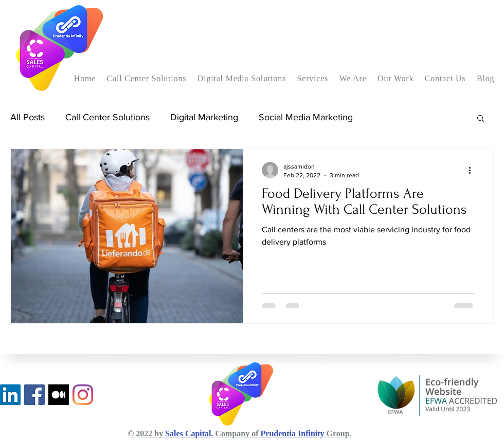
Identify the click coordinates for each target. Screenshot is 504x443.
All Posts (28, 117)
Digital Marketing (204, 117)
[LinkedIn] (10, 395)
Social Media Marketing (306, 117)
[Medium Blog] (59, 395)
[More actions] (473, 170)
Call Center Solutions (107, 117)
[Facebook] (34, 395)
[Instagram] (83, 395)
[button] (147, 79)
